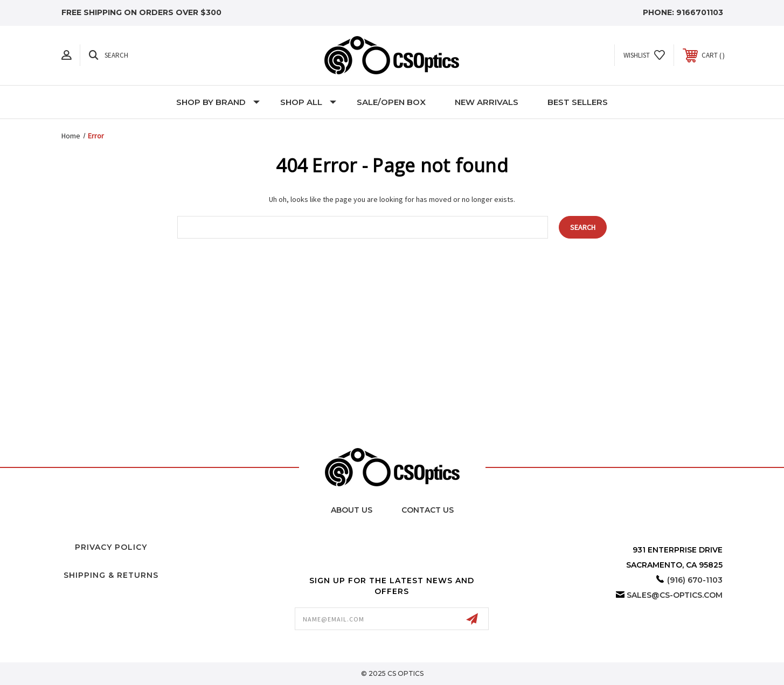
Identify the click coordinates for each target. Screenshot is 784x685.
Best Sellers (578, 102)
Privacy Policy (111, 547)
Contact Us (428, 510)
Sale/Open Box (391, 102)
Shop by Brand (218, 102)
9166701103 (700, 12)
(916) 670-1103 (695, 580)
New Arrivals (487, 102)
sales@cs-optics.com (675, 595)
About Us (352, 510)
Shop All (308, 102)
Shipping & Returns (111, 575)
